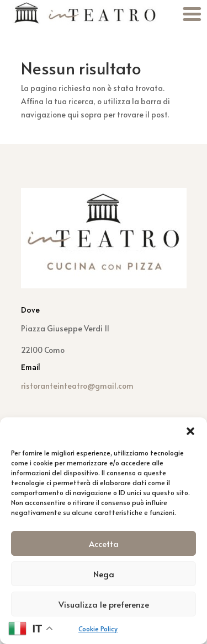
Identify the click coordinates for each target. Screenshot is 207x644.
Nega (104, 574)
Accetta (104, 543)
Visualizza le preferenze (104, 604)
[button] (190, 431)
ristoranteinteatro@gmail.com (77, 386)
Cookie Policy (98, 629)
